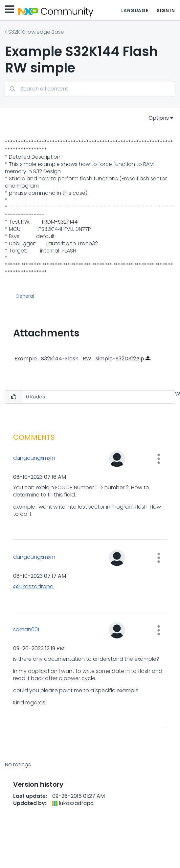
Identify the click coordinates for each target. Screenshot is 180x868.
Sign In (166, 10)
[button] (13, 397)
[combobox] (90, 89)
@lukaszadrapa (33, 586)
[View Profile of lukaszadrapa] (76, 803)
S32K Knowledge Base (36, 32)
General (25, 296)
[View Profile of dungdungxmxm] (48, 458)
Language (135, 10)
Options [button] (159, 118)
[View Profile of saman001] (48, 630)
